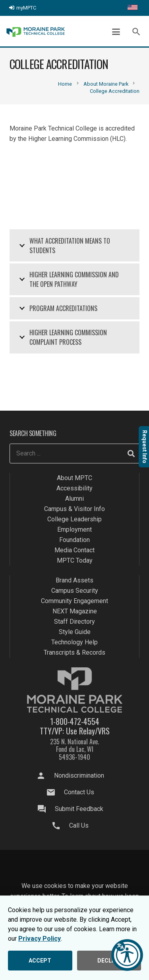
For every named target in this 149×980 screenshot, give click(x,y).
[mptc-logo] (36, 32)
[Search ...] (75, 453)
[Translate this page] (133, 8)
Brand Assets (74, 580)
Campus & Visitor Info (74, 509)
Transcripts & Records (74, 652)
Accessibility (74, 488)
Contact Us (79, 792)
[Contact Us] (54, 792)
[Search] (131, 453)
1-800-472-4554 (75, 721)
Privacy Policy (40, 939)
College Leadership (74, 519)
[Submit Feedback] (45, 809)
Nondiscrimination (79, 775)
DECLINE (109, 961)
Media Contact (74, 550)
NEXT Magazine (75, 611)
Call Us (79, 825)
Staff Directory (74, 622)
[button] (116, 32)
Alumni (74, 499)
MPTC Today (75, 560)
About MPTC (74, 478)
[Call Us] (60, 826)
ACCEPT (40, 961)
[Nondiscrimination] (45, 776)
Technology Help (74, 642)
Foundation (74, 540)
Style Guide (75, 632)
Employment (74, 529)
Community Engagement (74, 601)
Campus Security (75, 591)
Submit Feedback (79, 809)
